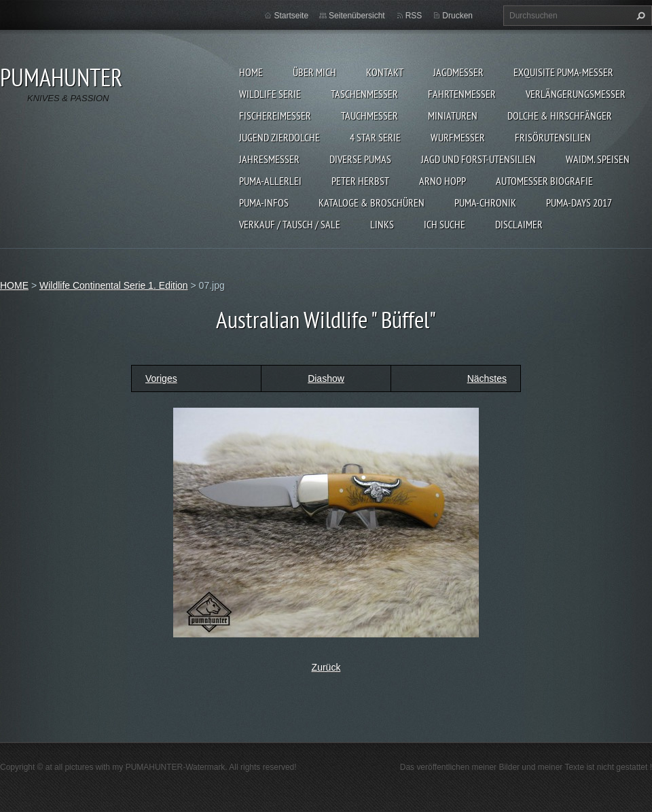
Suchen (639, 16)
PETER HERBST (360, 181)
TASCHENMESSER (364, 94)
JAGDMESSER (458, 72)
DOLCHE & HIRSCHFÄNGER (560, 116)
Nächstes (487, 378)
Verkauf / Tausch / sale (290, 224)
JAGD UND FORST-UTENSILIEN (478, 159)
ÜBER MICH (314, 72)
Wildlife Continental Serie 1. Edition (114, 285)
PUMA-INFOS (264, 202)
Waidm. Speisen (598, 159)
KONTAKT (385, 72)
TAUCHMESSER (369, 116)
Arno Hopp (442, 181)
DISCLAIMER (519, 224)
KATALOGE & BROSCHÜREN (372, 202)
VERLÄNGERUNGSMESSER (576, 94)
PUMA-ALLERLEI (270, 181)
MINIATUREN (453, 116)
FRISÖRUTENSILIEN (553, 137)
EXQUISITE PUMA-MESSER (563, 72)
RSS (414, 16)
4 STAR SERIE (375, 137)
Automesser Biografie (544, 181)
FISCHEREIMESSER (275, 116)
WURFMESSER (458, 137)
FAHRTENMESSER (462, 94)
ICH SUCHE (445, 224)
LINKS (382, 224)
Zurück (326, 667)
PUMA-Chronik (485, 202)
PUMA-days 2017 (579, 202)
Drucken (457, 16)
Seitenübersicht (357, 16)
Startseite (291, 16)
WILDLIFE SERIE (270, 94)
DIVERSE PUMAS (360, 159)
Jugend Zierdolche (279, 137)
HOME (251, 72)
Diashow (326, 378)
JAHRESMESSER (269, 159)
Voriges (161, 378)
